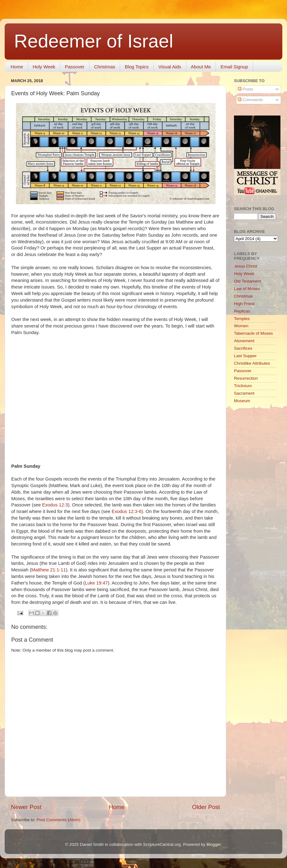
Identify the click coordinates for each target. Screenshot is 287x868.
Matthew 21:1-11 (49, 570)
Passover (75, 67)
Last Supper (245, 356)
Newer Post (26, 807)
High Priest (244, 304)
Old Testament (248, 281)
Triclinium (243, 386)
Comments (250, 100)
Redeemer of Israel (94, 41)
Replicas (242, 311)
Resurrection (246, 378)
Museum (242, 401)
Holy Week (44, 67)
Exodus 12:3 (55, 505)
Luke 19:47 (96, 583)
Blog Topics (137, 67)
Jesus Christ (246, 266)
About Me (201, 67)
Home (17, 67)
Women (241, 326)
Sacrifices (243, 348)
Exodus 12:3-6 (127, 511)
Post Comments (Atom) (59, 820)
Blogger (214, 844)
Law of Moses (247, 289)
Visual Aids (170, 67)
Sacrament (244, 393)
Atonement (244, 341)
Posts (246, 89)
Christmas (105, 67)
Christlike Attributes (252, 363)
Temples (242, 319)
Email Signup (234, 67)
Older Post (206, 807)
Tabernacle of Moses (253, 333)
